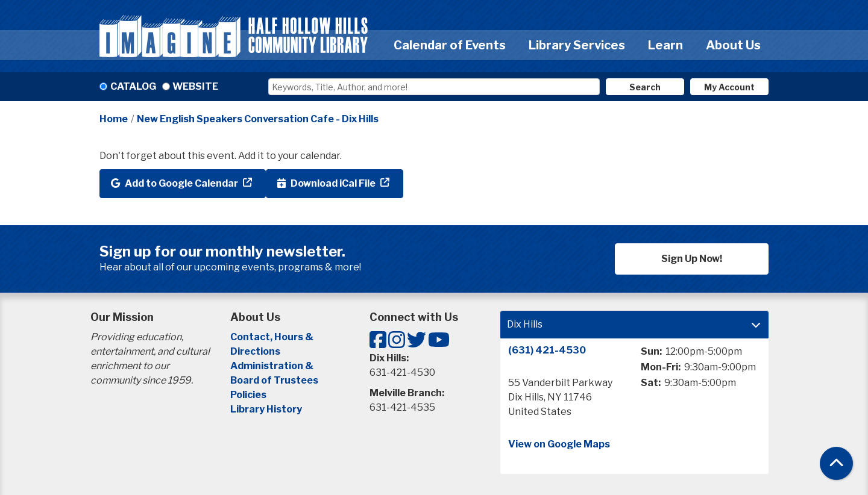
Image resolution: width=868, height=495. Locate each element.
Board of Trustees (274, 380)
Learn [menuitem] (665, 45)
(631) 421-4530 (547, 350)
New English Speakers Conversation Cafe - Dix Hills (258, 119)
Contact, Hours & (273, 337)
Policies (248, 395)
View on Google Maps (559, 444)
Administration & (273, 366)
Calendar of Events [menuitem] (450, 45)
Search (645, 87)
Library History (266, 409)
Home (114, 119)
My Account (729, 87)
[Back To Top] (836, 463)
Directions (255, 351)
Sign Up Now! (692, 259)
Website (195, 86)
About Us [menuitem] (733, 45)
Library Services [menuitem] (577, 45)
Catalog (133, 86)
